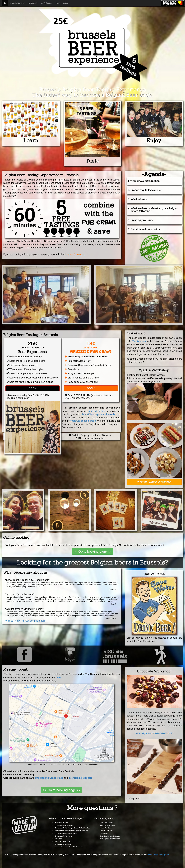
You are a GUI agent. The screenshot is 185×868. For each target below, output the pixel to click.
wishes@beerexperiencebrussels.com (100, 414)
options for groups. (75, 254)
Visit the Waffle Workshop (154, 482)
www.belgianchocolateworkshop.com (154, 733)
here (58, 677)
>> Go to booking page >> (93, 551)
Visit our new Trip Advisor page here (25, 621)
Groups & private (96, 411)
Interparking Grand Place (49, 778)
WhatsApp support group (83, 421)
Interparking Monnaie (80, 778)
